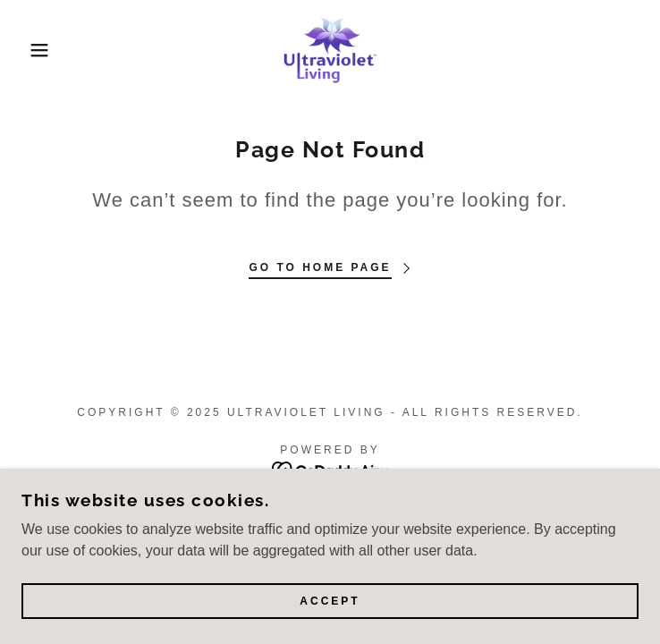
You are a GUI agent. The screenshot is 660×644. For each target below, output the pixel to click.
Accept (330, 601)
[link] (330, 50)
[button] (42, 50)
